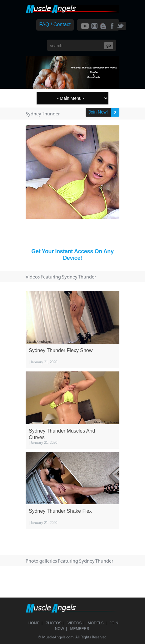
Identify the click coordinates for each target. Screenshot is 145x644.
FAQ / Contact (55, 24)
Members (80, 629)
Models (96, 623)
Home (34, 623)
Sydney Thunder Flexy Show (61, 350)
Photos (53, 623)
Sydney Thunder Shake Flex (60, 511)
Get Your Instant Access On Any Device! (72, 255)
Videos (75, 623)
